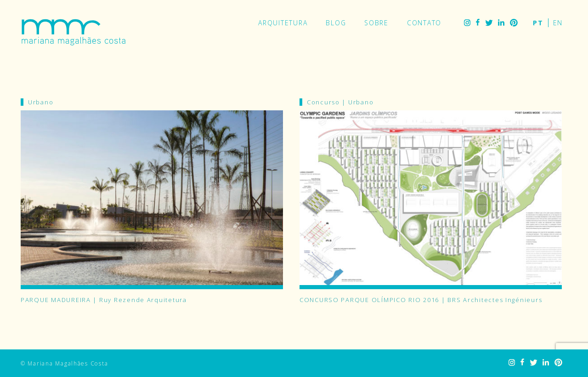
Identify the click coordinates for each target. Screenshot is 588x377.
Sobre (376, 23)
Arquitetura (283, 23)
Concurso (323, 102)
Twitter (489, 23)
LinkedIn (501, 23)
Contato (424, 23)
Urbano (41, 102)
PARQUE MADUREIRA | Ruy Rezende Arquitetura (104, 300)
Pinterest (514, 23)
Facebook (478, 23)
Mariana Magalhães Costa (73, 32)
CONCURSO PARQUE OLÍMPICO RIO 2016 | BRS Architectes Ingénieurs (421, 300)
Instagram (467, 23)
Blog (336, 23)
